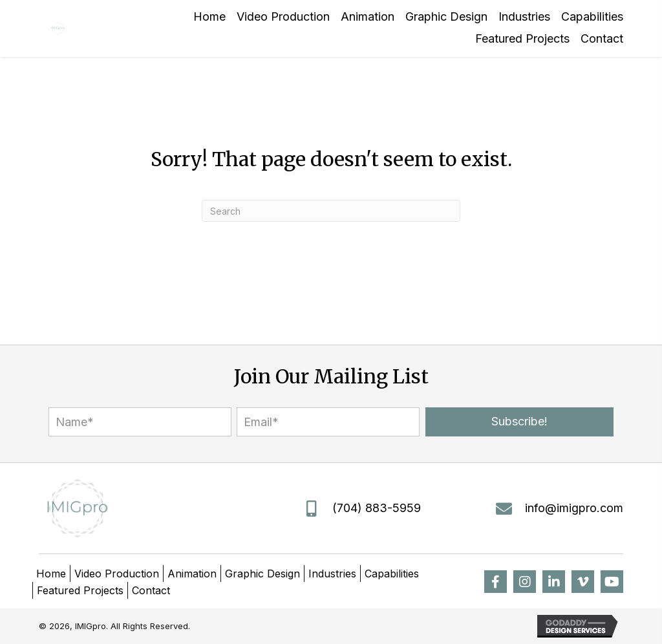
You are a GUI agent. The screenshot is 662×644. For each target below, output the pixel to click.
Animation (192, 574)
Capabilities (392, 574)
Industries (332, 574)
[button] (519, 422)
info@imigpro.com (574, 508)
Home (51, 574)
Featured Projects (80, 590)
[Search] (331, 211)
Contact (151, 590)
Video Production (117, 574)
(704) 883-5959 (377, 508)
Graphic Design (262, 574)
